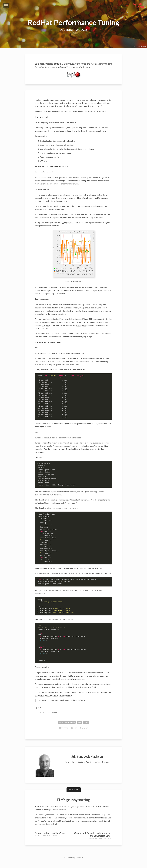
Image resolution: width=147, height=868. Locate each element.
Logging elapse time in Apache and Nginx (77, 228)
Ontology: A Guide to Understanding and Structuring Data (92, 840)
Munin (54, 310)
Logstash (75, 325)
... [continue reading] (49, 830)
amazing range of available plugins (87, 313)
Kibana (85, 325)
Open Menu (6, 6)
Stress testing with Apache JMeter (89, 186)
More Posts (74, 795)
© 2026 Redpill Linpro (74, 863)
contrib (54, 320)
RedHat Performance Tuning (73, 22)
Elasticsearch (65, 325)
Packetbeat (81, 331)
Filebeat (45, 331)
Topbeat (90, 328)
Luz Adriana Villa (136, 47)
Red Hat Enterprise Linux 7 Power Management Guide (74, 693)
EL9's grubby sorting (74, 805)
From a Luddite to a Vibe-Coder (50, 839)
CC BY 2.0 (143, 47)
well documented (69, 497)
